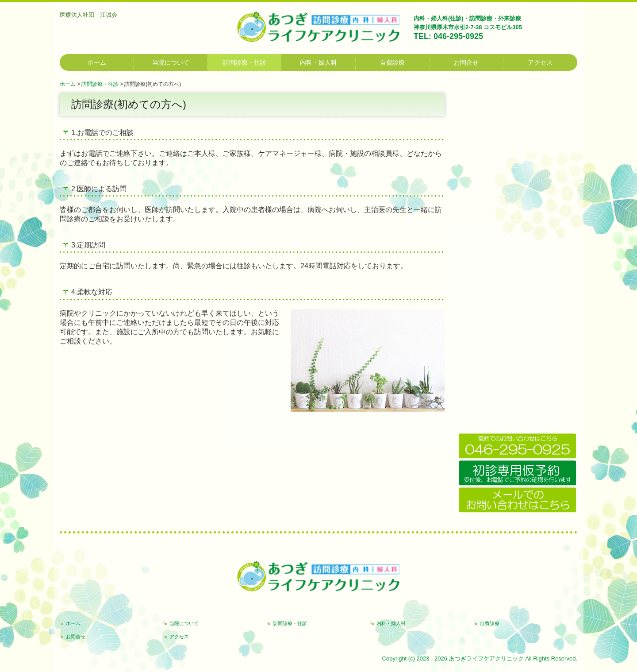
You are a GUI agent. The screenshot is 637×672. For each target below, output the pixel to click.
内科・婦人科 (318, 62)
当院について (171, 62)
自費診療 (392, 62)
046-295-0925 (458, 36)
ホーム (97, 62)
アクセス (540, 62)
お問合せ (466, 62)
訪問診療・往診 (245, 62)
